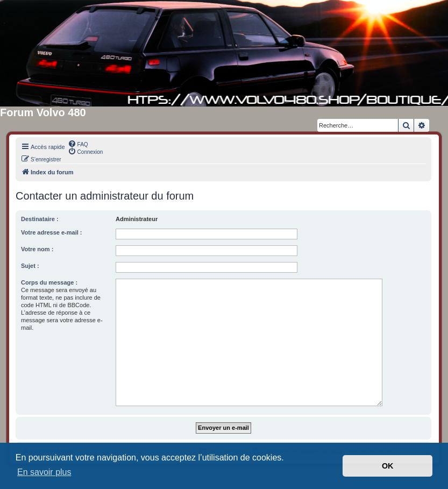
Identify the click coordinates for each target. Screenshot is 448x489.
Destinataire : (40, 219)
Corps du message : (49, 282)
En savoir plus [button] (44, 472)
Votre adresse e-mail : (52, 232)
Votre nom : (37, 249)
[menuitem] (78, 144)
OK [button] (388, 466)
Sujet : (30, 266)
